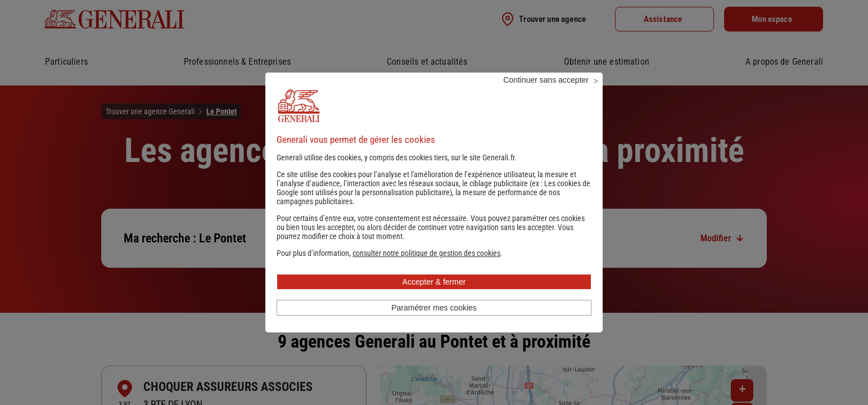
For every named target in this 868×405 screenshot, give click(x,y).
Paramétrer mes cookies (434, 323)
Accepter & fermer (434, 297)
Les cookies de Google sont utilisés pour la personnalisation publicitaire (433, 203)
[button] (426, 268)
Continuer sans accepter (546, 95)
